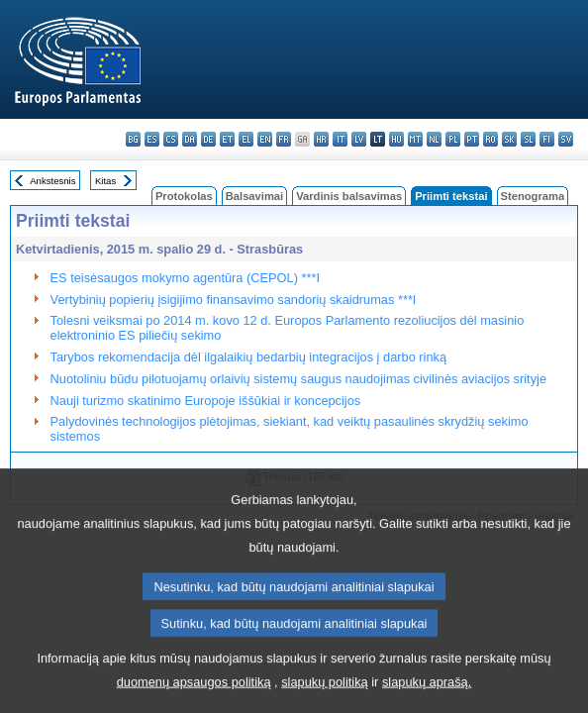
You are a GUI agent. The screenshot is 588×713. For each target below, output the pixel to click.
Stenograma (533, 196)
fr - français (284, 139)
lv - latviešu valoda (359, 139)
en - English (265, 139)
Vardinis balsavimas (349, 196)
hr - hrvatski (321, 139)
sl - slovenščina (528, 139)
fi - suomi (547, 139)
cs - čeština (171, 139)
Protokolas (184, 196)
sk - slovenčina (509, 139)
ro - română (490, 139)
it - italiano (340, 139)
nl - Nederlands (434, 139)
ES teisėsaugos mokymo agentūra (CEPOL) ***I (185, 278)
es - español (152, 139)
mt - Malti (415, 139)
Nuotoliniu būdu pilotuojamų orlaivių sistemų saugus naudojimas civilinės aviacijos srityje (298, 379)
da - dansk (190, 139)
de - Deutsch (208, 139)
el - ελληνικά (246, 139)
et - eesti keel (227, 139)
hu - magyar (396, 139)
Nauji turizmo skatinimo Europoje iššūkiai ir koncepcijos (206, 401)
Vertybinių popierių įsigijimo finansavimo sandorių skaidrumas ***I (234, 300)
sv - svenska (566, 139)
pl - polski (453, 139)
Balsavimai (254, 196)
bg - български (133, 139)
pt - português (472, 139)
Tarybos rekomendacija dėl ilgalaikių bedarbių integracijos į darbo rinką (248, 357)
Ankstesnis (52, 181)
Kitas (105, 181)
